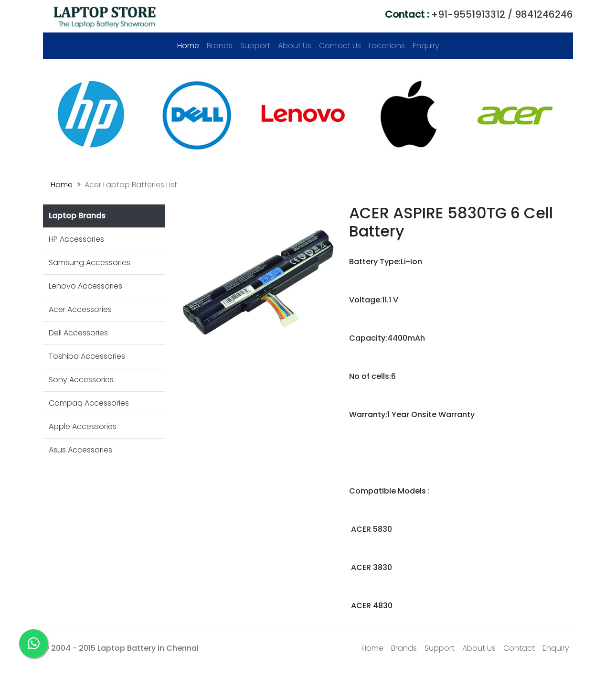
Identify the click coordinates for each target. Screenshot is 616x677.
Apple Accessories (83, 426)
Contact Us (340, 46)
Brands (220, 46)
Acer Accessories (80, 309)
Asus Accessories (80, 450)
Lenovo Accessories (85, 286)
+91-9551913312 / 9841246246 (479, 14)
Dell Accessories (78, 333)
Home (190, 46)
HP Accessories (76, 239)
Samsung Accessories (90, 263)
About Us (295, 46)
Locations (387, 46)
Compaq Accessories (89, 403)
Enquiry (426, 46)
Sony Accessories (81, 380)
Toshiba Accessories (87, 356)
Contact (519, 648)
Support (255, 46)
